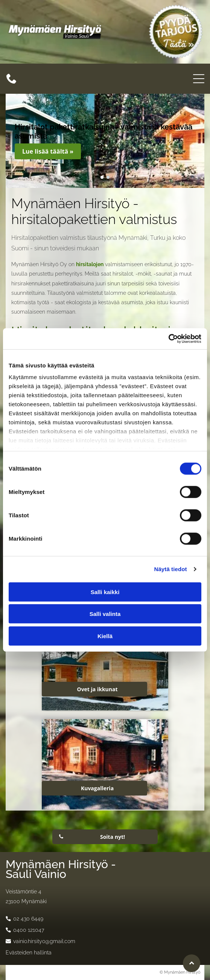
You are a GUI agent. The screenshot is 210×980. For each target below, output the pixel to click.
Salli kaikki (105, 592)
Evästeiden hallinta (29, 953)
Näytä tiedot (171, 569)
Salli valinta (105, 614)
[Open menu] (199, 79)
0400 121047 (29, 930)
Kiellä (105, 636)
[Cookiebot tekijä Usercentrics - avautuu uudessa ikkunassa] (168, 339)
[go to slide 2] (108, 177)
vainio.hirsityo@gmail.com (44, 941)
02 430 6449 (28, 919)
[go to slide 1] (102, 177)
